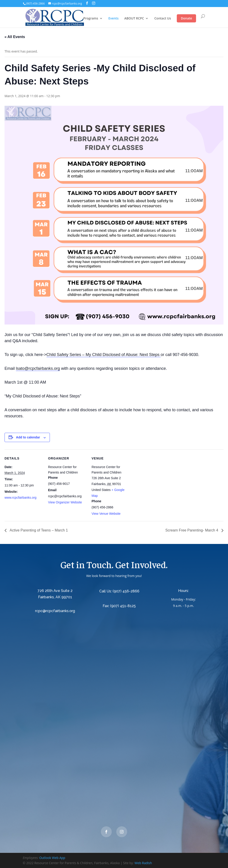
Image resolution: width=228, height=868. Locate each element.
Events (113, 18)
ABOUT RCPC (134, 18)
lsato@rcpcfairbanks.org (38, 368)
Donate (186, 18)
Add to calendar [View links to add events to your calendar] (28, 437)
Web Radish (143, 863)
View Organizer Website (65, 502)
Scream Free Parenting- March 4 (192, 530)
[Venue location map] (159, 480)
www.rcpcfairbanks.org (21, 498)
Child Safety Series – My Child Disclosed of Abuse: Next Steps (104, 355)
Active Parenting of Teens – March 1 (38, 530)
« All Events (15, 37)
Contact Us (163, 18)
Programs (91, 18)
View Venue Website (106, 514)
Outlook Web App (52, 858)
